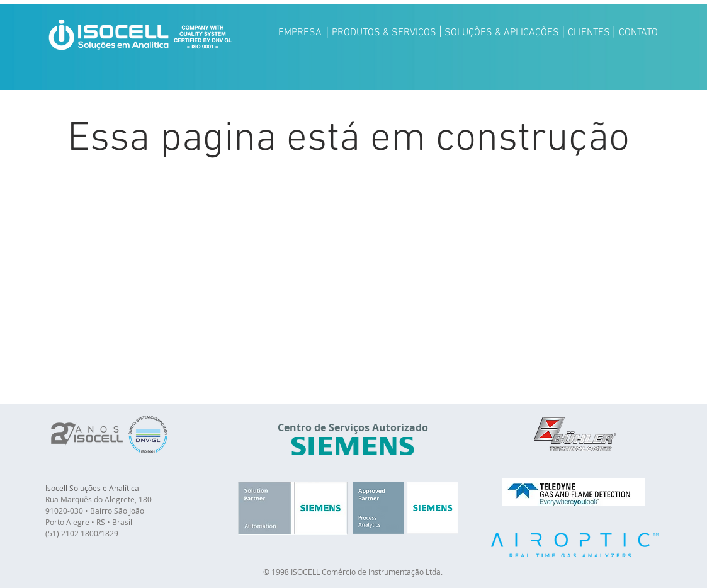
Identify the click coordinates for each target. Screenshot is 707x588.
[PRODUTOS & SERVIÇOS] (384, 33)
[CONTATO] (639, 33)
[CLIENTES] (589, 33)
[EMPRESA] (300, 33)
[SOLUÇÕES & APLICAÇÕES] (502, 33)
